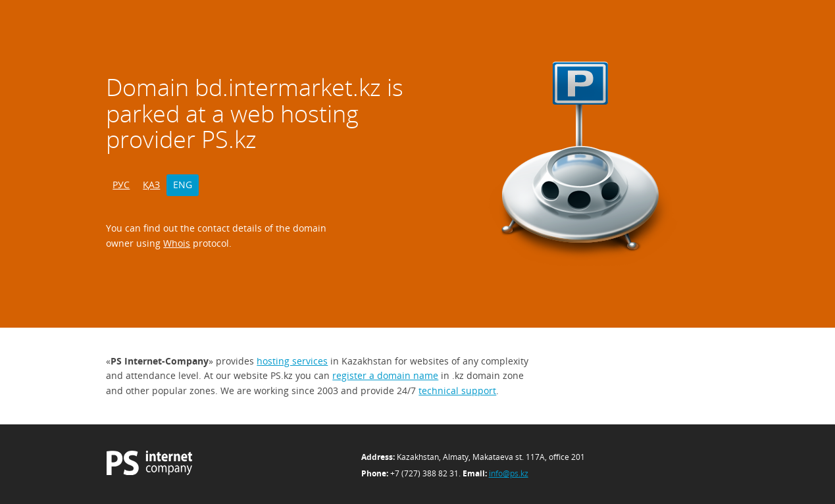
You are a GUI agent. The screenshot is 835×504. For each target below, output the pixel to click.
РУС (121, 185)
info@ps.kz (509, 473)
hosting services (292, 361)
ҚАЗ (151, 185)
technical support (457, 391)
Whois (177, 243)
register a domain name (385, 375)
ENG (183, 185)
